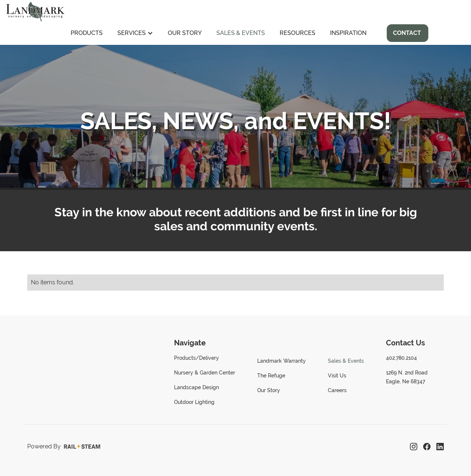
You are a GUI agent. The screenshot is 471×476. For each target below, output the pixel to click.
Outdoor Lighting (194, 402)
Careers (337, 390)
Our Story (185, 33)
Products (87, 33)
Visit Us (337, 376)
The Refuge (271, 376)
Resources (298, 33)
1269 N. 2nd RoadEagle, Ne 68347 (407, 377)
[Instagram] (414, 447)
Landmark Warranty (281, 361)
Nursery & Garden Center (205, 373)
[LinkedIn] (440, 447)
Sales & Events (241, 33)
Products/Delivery (196, 358)
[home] (35, 11)
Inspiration (348, 33)
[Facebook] (427, 447)
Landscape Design (196, 387)
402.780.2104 (401, 358)
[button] (135, 33)
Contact (407, 33)
